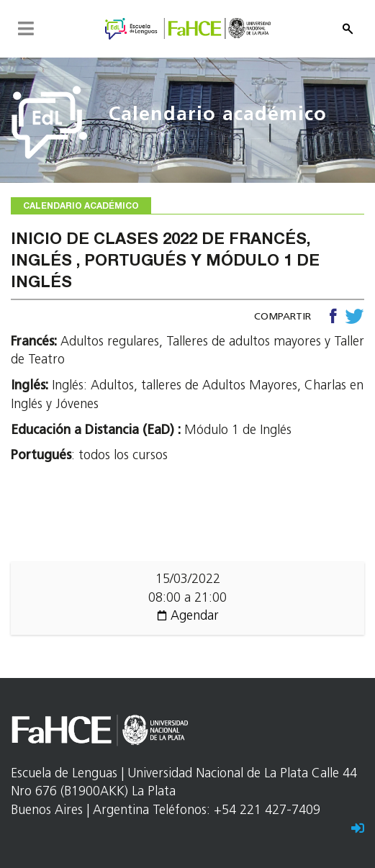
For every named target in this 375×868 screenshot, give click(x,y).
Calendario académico (218, 116)
